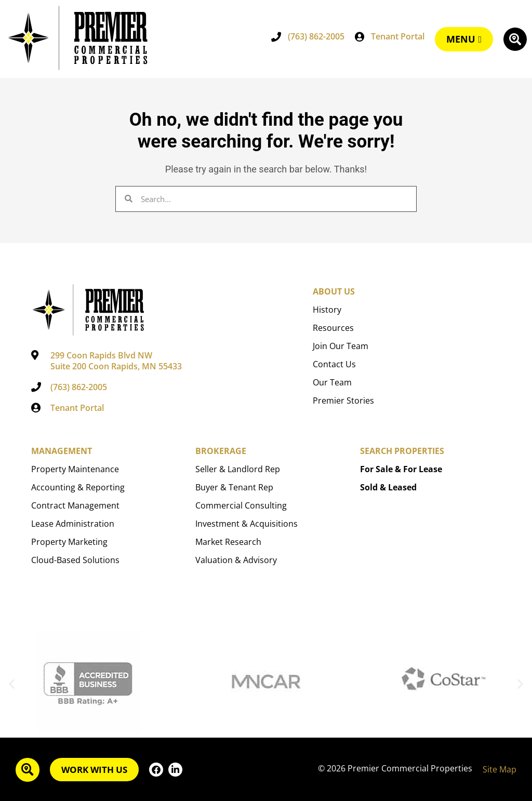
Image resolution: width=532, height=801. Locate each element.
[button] (12, 684)
